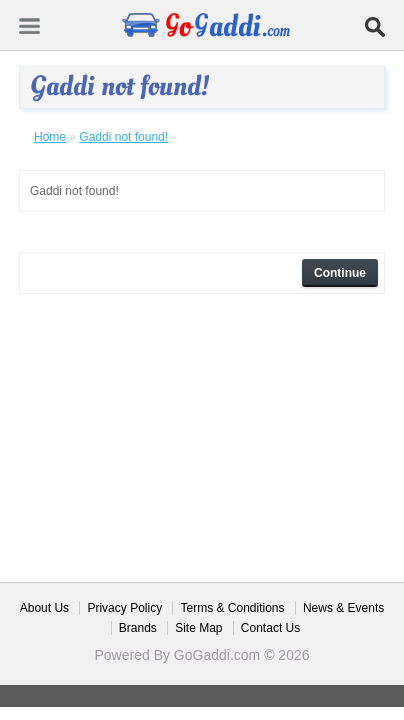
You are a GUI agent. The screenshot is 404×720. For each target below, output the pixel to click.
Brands (138, 628)
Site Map (198, 628)
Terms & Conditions (232, 608)
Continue (340, 273)
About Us (44, 608)
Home (50, 137)
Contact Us (270, 628)
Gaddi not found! (123, 137)
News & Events (343, 608)
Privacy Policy (124, 608)
